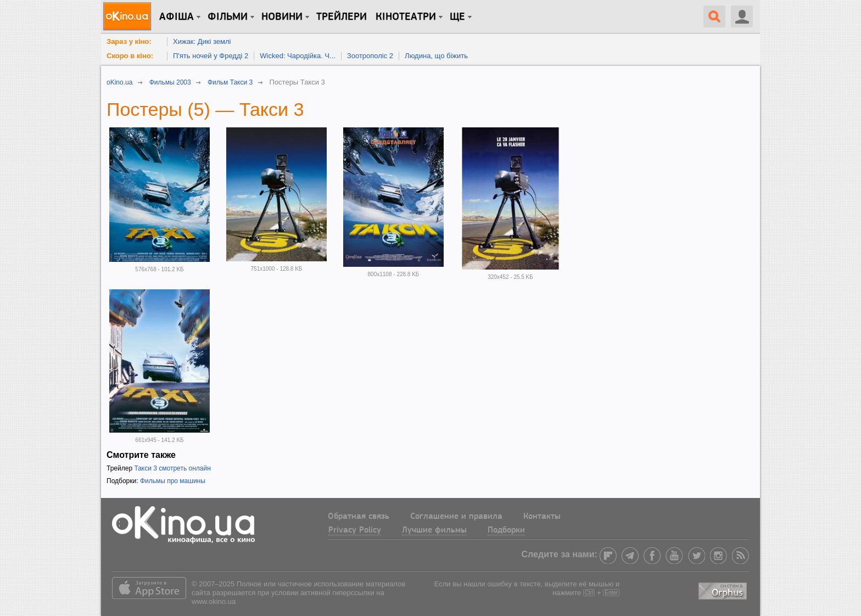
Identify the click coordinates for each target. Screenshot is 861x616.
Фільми (228, 17)
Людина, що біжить (436, 56)
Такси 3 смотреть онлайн (172, 468)
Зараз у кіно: (129, 41)
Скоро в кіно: (130, 56)
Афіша (177, 17)
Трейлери (342, 17)
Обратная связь (359, 517)
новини (282, 17)
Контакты (542, 517)
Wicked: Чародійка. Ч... (298, 56)
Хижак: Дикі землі (202, 41)
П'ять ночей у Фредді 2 (211, 56)
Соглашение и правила (456, 517)
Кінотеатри (406, 17)
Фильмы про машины (173, 481)
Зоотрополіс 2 (370, 56)
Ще (457, 17)
